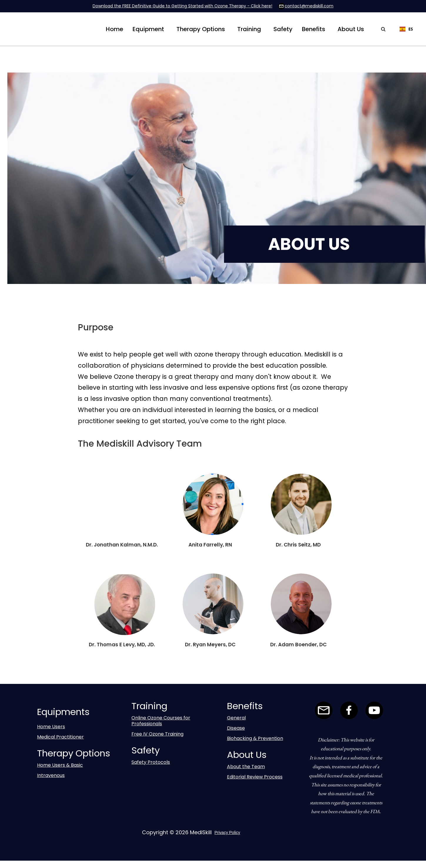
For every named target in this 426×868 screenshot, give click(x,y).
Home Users (51, 727)
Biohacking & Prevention (255, 738)
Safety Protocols (151, 762)
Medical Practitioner (60, 737)
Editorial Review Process (255, 777)
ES (406, 29)
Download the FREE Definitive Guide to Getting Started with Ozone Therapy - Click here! (182, 6)
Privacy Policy (227, 832)
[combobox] (403, 29)
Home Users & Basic (60, 765)
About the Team (246, 767)
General (236, 718)
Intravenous (51, 775)
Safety (283, 29)
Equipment (148, 29)
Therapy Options (201, 29)
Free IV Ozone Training (157, 734)
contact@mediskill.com (309, 6)
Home (115, 29)
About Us (351, 29)
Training (249, 29)
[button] (148, 29)
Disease (236, 728)
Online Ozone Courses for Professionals (161, 721)
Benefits (314, 29)
